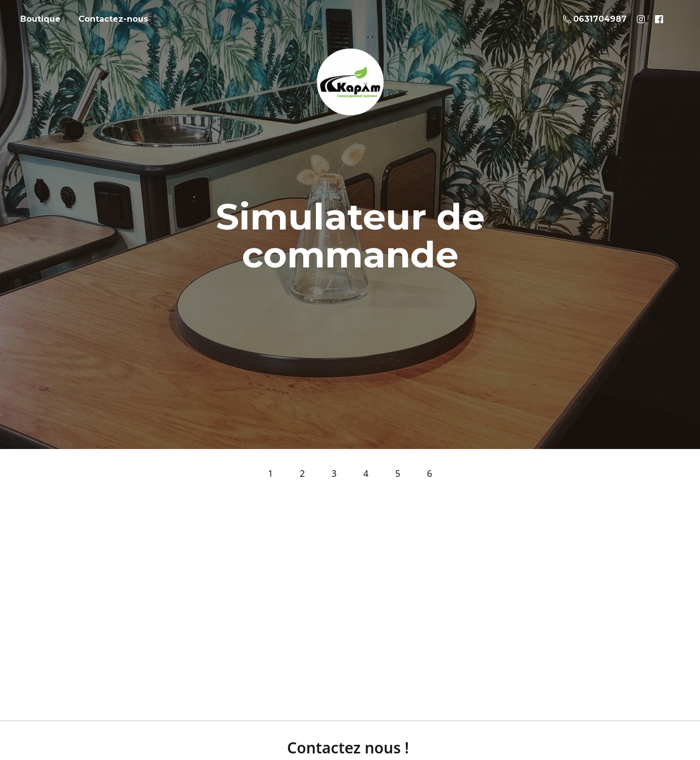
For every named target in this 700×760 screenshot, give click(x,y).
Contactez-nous (113, 19)
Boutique (40, 19)
